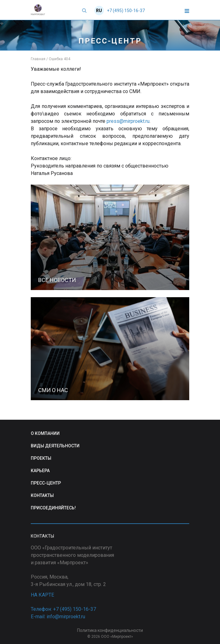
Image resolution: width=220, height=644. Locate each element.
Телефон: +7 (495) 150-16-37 (63, 609)
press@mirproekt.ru (128, 121)
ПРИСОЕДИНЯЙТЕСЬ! (53, 508)
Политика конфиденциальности (110, 630)
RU (99, 11)
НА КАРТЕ (42, 595)
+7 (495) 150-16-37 (126, 11)
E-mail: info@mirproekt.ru (58, 617)
